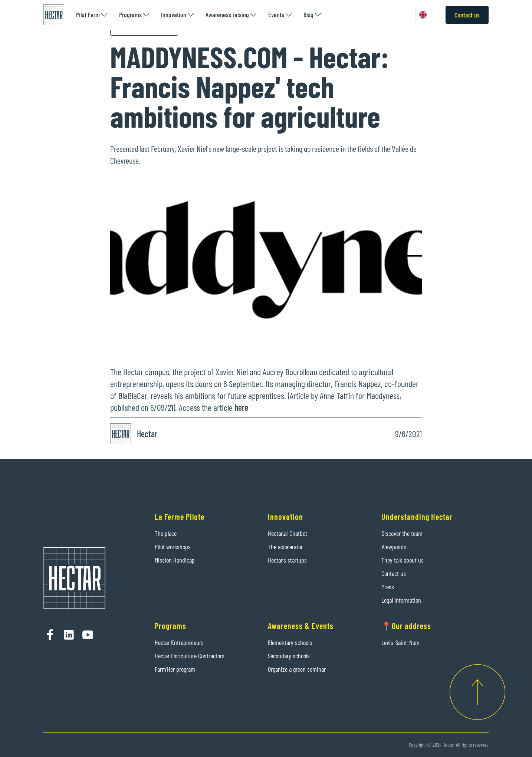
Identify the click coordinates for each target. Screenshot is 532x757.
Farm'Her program (175, 669)
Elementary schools (290, 642)
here (240, 407)
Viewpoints (394, 547)
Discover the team (402, 533)
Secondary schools (289, 656)
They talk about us (403, 560)
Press (388, 587)
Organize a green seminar (297, 669)
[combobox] (430, 15)
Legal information (401, 600)
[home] (54, 15)
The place (166, 533)
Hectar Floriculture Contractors (190, 656)
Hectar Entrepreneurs (179, 642)
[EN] (430, 15)
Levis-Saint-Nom (400, 642)
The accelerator (285, 547)
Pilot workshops (173, 547)
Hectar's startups (287, 560)
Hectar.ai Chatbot (288, 533)
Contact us (467, 15)
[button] (92, 15)
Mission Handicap (175, 560)
